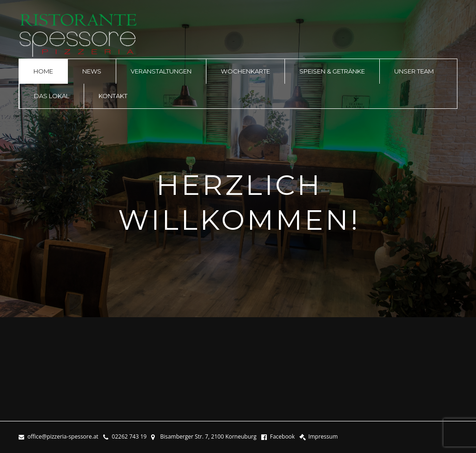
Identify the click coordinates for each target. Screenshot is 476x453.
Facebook (278, 437)
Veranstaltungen (161, 71)
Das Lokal (52, 96)
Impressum (318, 437)
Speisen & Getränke (332, 71)
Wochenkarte (245, 71)
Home (43, 71)
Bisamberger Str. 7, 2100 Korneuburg (204, 437)
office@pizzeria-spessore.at (59, 437)
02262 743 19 (125, 437)
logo (78, 35)
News (92, 71)
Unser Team (414, 71)
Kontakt (113, 96)
